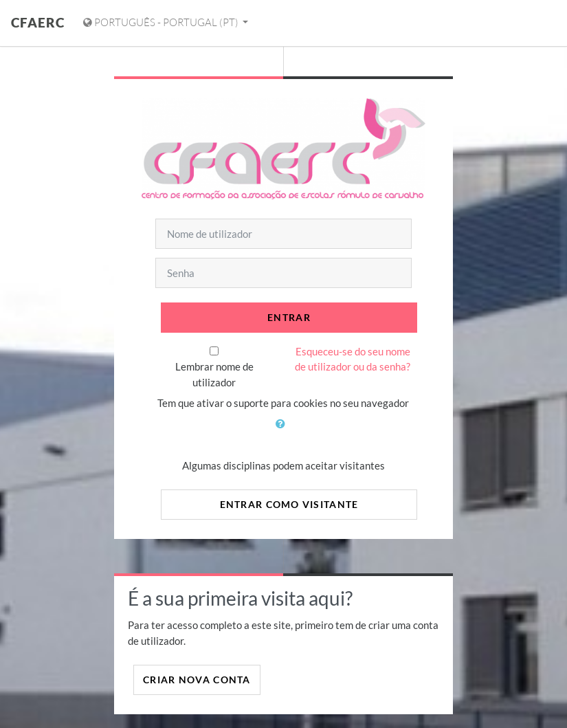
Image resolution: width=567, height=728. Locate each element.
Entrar (289, 317)
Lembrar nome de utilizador (214, 374)
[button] (283, 432)
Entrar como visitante (289, 504)
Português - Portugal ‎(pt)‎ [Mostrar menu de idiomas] (162, 22)
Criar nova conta (197, 680)
